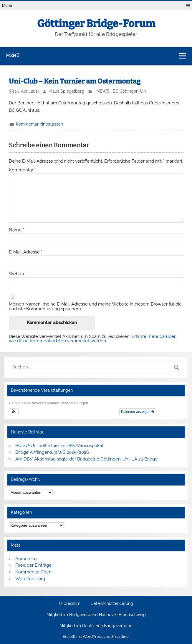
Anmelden (26, 559)
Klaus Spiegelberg (66, 91)
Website (17, 274)
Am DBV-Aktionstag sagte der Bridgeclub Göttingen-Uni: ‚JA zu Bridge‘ (87, 459)
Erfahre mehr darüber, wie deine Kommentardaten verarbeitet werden (92, 339)
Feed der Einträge (33, 565)
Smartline (120, 637)
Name (16, 230)
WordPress (93, 637)
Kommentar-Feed (33, 572)
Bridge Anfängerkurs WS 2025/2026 (52, 452)
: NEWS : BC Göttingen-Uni (121, 91)
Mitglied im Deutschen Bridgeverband (96, 626)
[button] (14, 412)
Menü (7, 5)
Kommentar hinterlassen (39, 124)
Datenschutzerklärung (112, 604)
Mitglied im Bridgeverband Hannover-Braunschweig (96, 615)
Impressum (70, 604)
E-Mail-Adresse (26, 252)
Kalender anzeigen (138, 412)
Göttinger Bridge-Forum (96, 24)
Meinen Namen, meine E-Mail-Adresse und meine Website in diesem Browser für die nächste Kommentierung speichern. (95, 306)
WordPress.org (30, 579)
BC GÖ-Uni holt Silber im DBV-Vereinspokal (59, 446)
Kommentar (22, 170)
